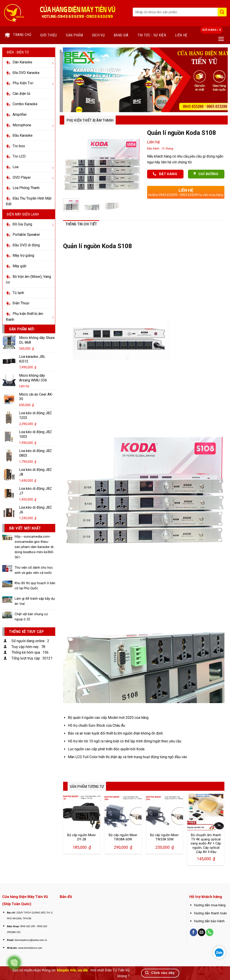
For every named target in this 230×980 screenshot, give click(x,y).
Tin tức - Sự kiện (152, 35)
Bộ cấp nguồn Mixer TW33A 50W (164, 837)
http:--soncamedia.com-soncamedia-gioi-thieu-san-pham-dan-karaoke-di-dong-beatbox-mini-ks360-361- (35, 547)
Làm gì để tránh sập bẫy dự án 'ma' (35, 601)
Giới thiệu (49, 35)
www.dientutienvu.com (30, 948)
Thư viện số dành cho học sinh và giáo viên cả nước (34, 570)
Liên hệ (181, 35)
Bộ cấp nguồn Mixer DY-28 (82, 837)
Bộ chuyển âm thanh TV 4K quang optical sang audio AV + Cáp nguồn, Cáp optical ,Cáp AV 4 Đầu (206, 844)
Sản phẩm (74, 35)
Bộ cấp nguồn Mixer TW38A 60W (123, 837)
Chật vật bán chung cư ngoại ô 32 (31, 617)
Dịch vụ (98, 35)
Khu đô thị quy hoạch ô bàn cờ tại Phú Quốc (35, 586)
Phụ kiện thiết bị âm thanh (90, 120)
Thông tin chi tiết (81, 224)
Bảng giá (121, 35)
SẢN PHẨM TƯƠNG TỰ (87, 786)
